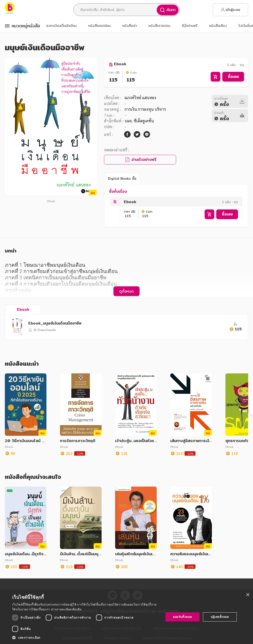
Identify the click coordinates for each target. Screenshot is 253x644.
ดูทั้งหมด (126, 291)
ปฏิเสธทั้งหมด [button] (220, 617)
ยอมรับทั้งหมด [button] (182, 617)
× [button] (248, 595)
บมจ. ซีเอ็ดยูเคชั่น (139, 121)
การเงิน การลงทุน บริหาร (145, 109)
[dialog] (126, 617)
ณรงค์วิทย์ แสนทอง (140, 98)
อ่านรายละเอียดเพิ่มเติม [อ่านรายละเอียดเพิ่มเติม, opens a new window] (66, 609)
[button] (86, 637)
